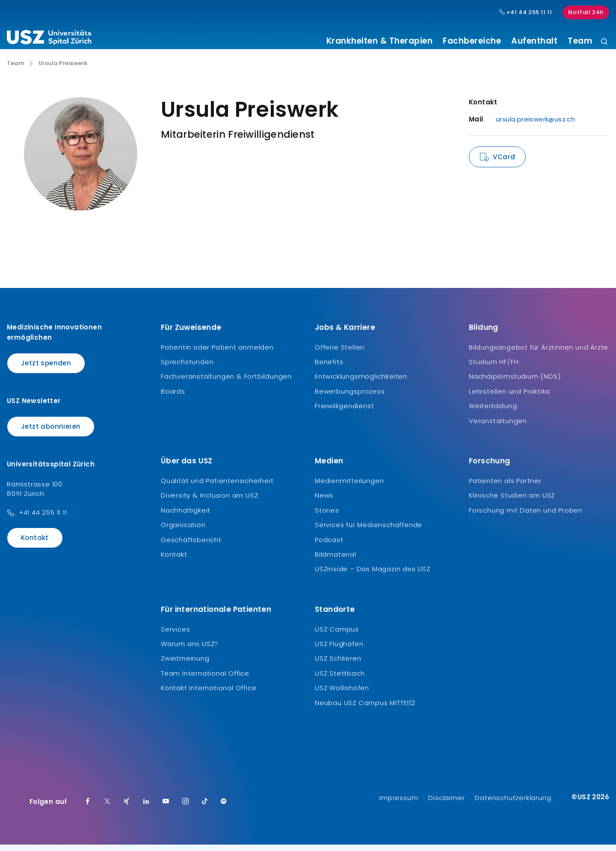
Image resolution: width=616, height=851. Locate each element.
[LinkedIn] (146, 808)
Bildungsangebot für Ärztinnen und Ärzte (539, 353)
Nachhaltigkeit (186, 517)
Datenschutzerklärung (513, 804)
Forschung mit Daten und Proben (526, 517)
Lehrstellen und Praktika (509, 398)
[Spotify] (224, 808)
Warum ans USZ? (190, 650)
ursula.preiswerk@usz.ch (535, 126)
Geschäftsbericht (191, 546)
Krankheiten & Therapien (380, 41)
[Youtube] (166, 808)
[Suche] (604, 42)
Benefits (329, 368)
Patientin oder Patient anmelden (217, 353)
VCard (504, 163)
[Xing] (127, 808)
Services (175, 635)
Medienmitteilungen (349, 487)
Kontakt (35, 544)
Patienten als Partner (505, 487)
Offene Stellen (340, 353)
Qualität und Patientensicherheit (217, 487)
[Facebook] (88, 808)
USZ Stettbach (340, 680)
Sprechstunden (187, 368)
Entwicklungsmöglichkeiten (361, 383)
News (324, 502)
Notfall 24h (586, 12)
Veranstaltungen (498, 427)
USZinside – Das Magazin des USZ (373, 575)
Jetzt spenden (46, 369)
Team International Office (205, 680)
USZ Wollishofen (342, 694)
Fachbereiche (472, 41)
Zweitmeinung (185, 665)
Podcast (329, 546)
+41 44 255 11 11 (43, 519)
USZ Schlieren (338, 665)
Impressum (399, 804)
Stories (327, 517)
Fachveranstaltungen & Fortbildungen (226, 383)
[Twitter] (107, 808)
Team (580, 41)
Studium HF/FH (494, 368)
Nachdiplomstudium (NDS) (515, 383)
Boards (173, 398)
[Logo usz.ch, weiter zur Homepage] (49, 39)
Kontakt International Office (209, 694)
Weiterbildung (493, 412)
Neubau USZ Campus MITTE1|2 (365, 709)
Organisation (183, 531)
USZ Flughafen (339, 650)
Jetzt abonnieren (51, 433)
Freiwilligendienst (344, 412)
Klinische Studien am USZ (512, 502)
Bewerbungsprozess (350, 398)
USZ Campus (337, 635)
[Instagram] (186, 808)
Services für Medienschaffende (369, 531)
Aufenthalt (534, 41)
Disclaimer (446, 804)
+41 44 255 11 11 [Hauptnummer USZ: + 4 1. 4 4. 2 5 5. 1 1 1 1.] (526, 12)
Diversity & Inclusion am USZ (209, 502)
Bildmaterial (336, 561)
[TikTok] (205, 808)
